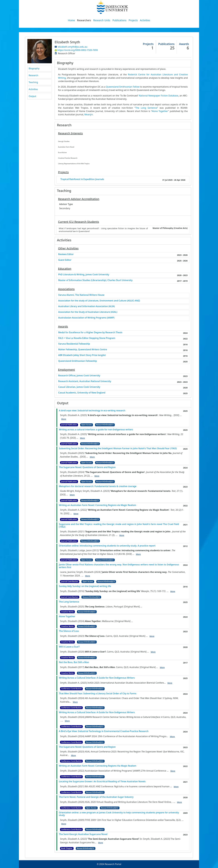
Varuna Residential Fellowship (74, 344)
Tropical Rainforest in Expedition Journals (82, 179)
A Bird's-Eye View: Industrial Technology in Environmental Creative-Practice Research (104, 731)
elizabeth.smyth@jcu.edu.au (73, 47)
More (64, 419)
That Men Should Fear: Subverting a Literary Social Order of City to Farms (98, 693)
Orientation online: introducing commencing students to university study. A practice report (107, 546)
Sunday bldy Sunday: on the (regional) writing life (85, 586)
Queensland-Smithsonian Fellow (123, 87)
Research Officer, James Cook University (79, 376)
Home (71, 20)
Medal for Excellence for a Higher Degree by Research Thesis (90, 332)
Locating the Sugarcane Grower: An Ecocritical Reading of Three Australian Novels (102, 781)
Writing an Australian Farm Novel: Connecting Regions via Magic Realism (98, 505)
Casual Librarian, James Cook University (79, 387)
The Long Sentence (146, 108)
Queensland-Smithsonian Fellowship (78, 361)
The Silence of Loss (69, 631)
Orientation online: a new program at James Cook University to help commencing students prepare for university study (119, 814)
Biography (34, 68)
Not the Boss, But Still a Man (74, 662)
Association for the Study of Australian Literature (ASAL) (88, 312)
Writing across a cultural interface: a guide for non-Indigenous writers (96, 430)
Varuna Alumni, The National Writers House (81, 295)
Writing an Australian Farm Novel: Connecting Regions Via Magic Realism (98, 766)
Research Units (102, 20)
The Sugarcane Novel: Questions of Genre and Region (87, 467)
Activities (145, 20)
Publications (119, 20)
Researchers (84, 20)
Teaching (33, 82)
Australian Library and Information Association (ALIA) (86, 306)
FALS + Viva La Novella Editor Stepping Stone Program (87, 338)
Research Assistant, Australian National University (85, 381)
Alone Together (160, 111)
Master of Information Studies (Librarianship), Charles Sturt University (95, 280)
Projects (133, 20)
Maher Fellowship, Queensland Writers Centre (83, 349)
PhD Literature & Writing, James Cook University (84, 275)
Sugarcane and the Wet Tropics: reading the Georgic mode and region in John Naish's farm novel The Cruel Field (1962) (119, 526)
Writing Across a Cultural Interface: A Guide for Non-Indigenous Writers (97, 678)
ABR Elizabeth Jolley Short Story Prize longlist (82, 355)
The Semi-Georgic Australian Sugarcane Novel (83, 834)
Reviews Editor (66, 254)
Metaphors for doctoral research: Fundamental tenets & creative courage (98, 486)
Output (32, 96)
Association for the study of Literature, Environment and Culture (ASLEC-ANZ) (99, 301)
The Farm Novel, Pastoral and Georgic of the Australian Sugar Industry (96, 797)
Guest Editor (65, 260)
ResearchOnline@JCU (105, 425)
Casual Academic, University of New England (82, 393)
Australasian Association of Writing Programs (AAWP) (86, 318)
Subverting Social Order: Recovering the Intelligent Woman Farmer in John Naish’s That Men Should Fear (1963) (118, 448)
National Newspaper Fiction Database (158, 96)
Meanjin (89, 114)
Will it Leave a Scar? (69, 647)
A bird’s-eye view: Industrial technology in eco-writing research (92, 411)
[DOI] (176, 415)
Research (33, 75)
